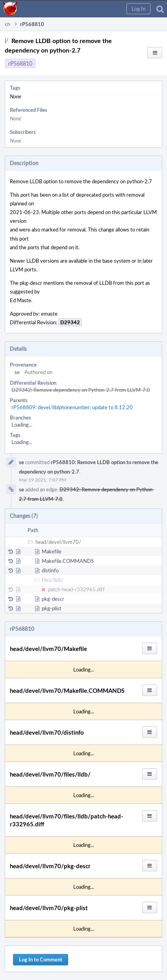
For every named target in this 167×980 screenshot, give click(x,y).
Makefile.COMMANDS (68, 561)
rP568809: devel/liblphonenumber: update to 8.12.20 (72, 407)
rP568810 (20, 63)
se (17, 372)
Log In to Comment (41, 959)
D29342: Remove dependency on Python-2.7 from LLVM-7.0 (81, 390)
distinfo (50, 570)
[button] (138, 9)
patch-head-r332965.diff (76, 589)
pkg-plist (52, 608)
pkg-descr (53, 599)
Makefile (52, 551)
